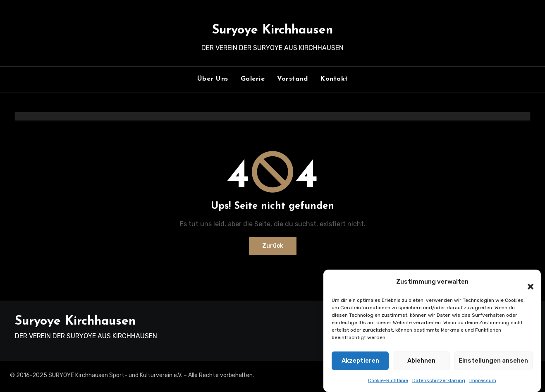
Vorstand (292, 79)
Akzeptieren (360, 361)
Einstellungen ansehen (493, 361)
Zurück (273, 246)
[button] (526, 282)
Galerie (253, 79)
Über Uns (213, 79)
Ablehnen (421, 361)
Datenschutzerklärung (439, 381)
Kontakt (334, 79)
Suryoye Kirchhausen (272, 30)
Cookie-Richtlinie (388, 381)
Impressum (483, 381)
